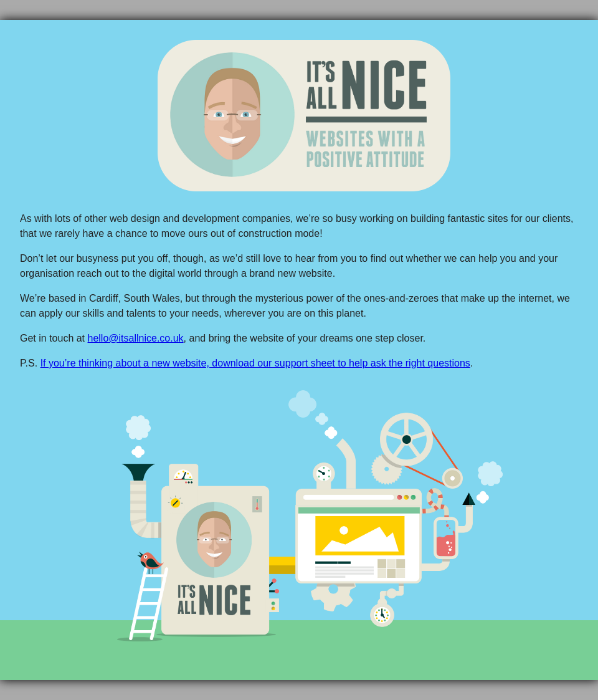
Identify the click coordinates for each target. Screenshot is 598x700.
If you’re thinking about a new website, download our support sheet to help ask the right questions (255, 363)
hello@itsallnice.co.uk (136, 338)
